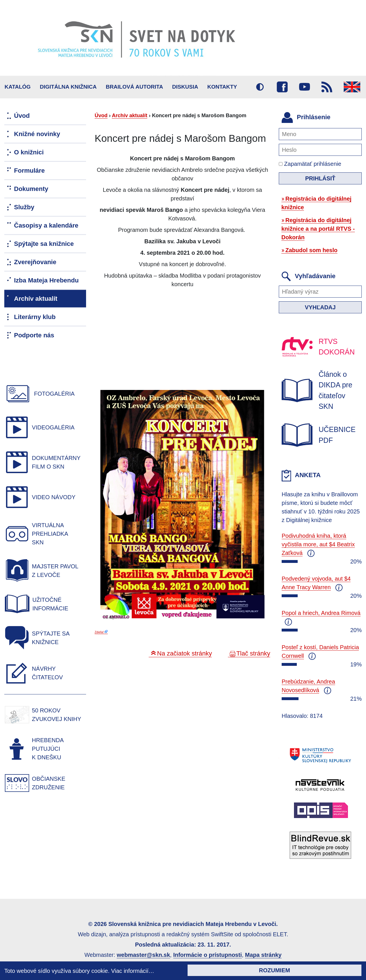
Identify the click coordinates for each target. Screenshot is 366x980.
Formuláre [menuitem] (29, 171)
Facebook (282, 87)
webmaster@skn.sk (143, 955)
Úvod (101, 115)
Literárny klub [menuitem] (35, 317)
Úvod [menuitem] (22, 116)
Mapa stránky (263, 955)
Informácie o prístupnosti (208, 955)
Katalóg (18, 87)
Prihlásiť (320, 178)
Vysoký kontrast (260, 87)
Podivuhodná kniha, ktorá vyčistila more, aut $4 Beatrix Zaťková (318, 544)
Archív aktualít (130, 115)
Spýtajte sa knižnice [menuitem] (44, 244)
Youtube (305, 87)
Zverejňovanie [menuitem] (35, 262)
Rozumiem (275, 970)
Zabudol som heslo (311, 250)
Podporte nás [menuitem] (34, 335)
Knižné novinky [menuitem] (37, 134)
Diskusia (185, 87)
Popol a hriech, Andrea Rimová (321, 613)
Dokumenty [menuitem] (31, 189)
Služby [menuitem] (24, 207)
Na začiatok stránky (184, 653)
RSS (327, 87)
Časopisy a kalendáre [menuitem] (46, 225)
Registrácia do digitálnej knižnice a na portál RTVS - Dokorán (318, 229)
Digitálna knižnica (68, 87)
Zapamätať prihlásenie (310, 164)
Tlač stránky (253, 653)
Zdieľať (99, 632)
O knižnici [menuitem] (29, 152)
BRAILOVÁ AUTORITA (134, 87)
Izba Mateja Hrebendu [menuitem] (46, 280)
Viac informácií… (133, 971)
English (352, 87)
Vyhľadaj (320, 307)
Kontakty (222, 87)
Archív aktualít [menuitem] (36, 299)
